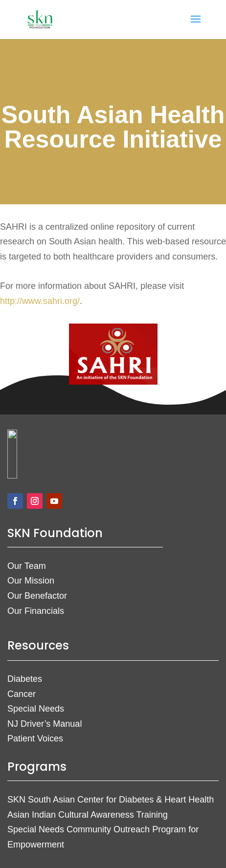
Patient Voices (35, 738)
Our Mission (31, 581)
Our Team (27, 566)
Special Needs (36, 709)
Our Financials (36, 611)
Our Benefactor (37, 596)
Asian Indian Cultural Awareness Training (88, 815)
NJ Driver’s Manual (45, 724)
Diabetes (25, 679)
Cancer (22, 694)
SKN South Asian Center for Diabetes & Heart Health (111, 800)
